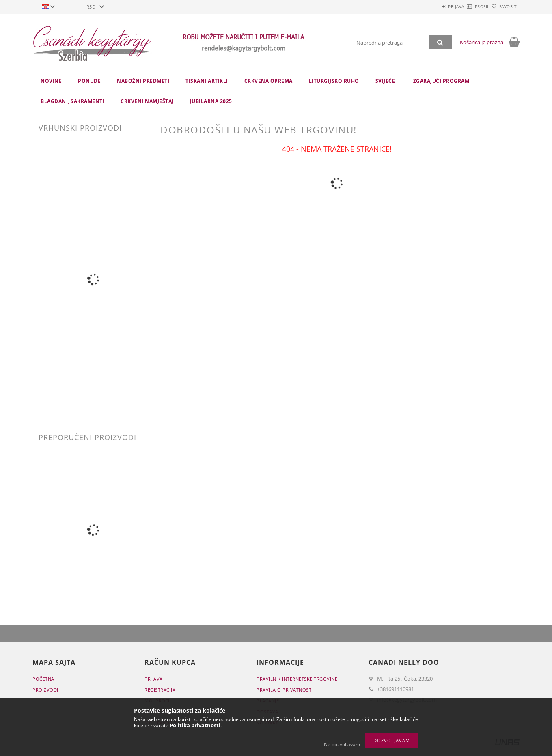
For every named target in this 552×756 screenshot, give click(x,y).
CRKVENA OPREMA (268, 81)
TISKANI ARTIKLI (207, 81)
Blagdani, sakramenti (72, 101)
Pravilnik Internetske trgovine (297, 679)
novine (51, 81)
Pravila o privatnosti (285, 690)
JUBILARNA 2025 (211, 101)
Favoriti (504, 6)
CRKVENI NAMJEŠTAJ (147, 101)
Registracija (160, 690)
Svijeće (385, 81)
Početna (43, 679)
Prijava (433, 6)
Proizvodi (45, 690)
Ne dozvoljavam (342, 744)
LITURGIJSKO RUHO (334, 81)
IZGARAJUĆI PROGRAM (440, 81)
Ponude (89, 81)
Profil (468, 6)
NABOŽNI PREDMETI (143, 81)
